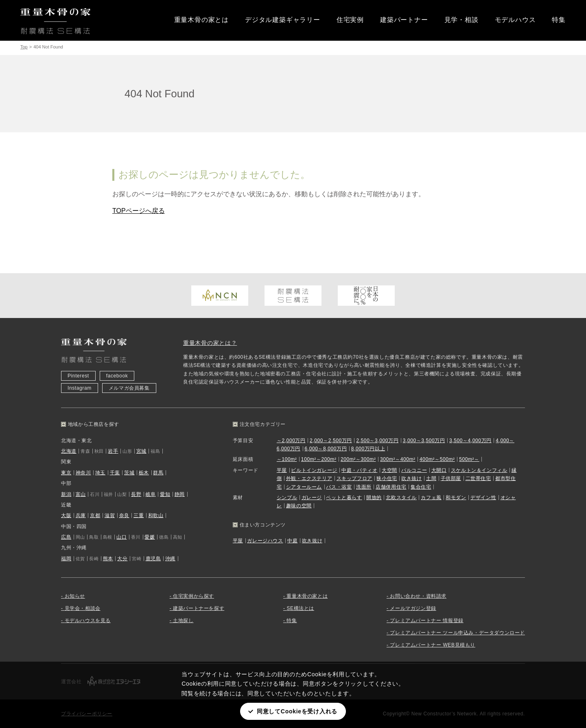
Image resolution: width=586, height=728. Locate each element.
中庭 (292, 541)
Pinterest (78, 376)
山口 (121, 537)
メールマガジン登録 (413, 608)
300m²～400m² (398, 459)
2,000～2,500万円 (331, 441)
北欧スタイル (401, 498)
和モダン (456, 498)
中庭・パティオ (359, 470)
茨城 (129, 473)
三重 (139, 515)
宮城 (141, 451)
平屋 (282, 470)
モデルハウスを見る (88, 621)
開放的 (374, 498)
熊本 (108, 559)
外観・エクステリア (309, 478)
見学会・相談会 (83, 608)
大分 (122, 559)
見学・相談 (461, 20)
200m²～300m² (358, 459)
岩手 (113, 451)
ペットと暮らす (344, 498)
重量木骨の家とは (201, 20)
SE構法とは (300, 608)
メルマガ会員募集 (129, 388)
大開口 (439, 470)
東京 (66, 473)
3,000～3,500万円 (424, 441)
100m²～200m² (319, 459)
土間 (431, 478)
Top (24, 47)
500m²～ (469, 459)
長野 (136, 494)
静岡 (180, 494)
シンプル (287, 498)
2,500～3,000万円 (377, 441)
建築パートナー (404, 20)
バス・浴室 (339, 487)
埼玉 (100, 473)
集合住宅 (421, 487)
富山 (81, 494)
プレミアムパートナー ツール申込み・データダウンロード (457, 633)
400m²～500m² (437, 459)
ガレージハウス (265, 541)
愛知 (165, 494)
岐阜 (151, 494)
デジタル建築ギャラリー (283, 20)
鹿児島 (153, 559)
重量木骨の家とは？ (210, 343)
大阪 (66, 515)
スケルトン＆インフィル (479, 470)
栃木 (144, 473)
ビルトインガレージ (314, 470)
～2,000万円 (291, 441)
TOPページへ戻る (139, 211)
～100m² (287, 459)
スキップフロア (354, 478)
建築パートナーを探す (199, 608)
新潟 (66, 494)
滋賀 (110, 515)
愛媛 (150, 537)
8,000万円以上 (368, 449)
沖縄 (170, 559)
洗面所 (364, 487)
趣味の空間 (299, 506)
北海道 (69, 451)
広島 (66, 537)
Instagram (80, 388)
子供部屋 (451, 478)
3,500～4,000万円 (470, 441)
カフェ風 (431, 498)
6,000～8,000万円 (326, 449)
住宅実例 (350, 20)
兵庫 (81, 515)
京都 (95, 515)
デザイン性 (483, 498)
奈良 (124, 515)
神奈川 (83, 473)
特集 (559, 20)
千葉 (115, 473)
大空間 (389, 470)
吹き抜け (411, 478)
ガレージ (312, 498)
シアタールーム (304, 487)
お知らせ (75, 596)
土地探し (183, 621)
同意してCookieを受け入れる (297, 711)
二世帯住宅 (478, 478)
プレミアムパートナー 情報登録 (426, 621)
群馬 (158, 473)
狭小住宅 (387, 478)
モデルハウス (515, 20)
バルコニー (414, 470)
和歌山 (156, 515)
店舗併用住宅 (391, 487)
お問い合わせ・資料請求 (418, 596)
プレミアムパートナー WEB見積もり (432, 645)
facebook (117, 376)
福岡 (66, 559)
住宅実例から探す (194, 596)
